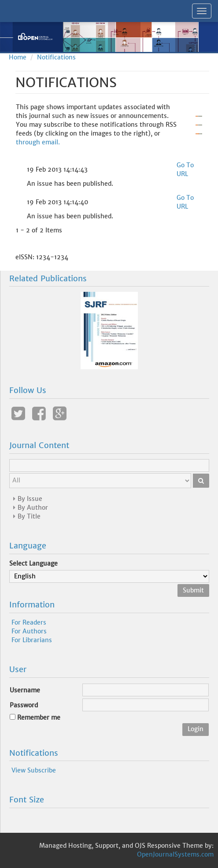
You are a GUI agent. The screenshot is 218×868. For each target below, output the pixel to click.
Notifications (56, 57)
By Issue (30, 499)
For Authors (29, 631)
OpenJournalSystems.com (175, 854)
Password (24, 705)
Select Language (33, 563)
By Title (29, 516)
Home (18, 57)
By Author (33, 508)
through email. (38, 142)
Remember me (39, 717)
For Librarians (32, 640)
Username (25, 690)
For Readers (29, 622)
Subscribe (42, 770)
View (18, 770)
